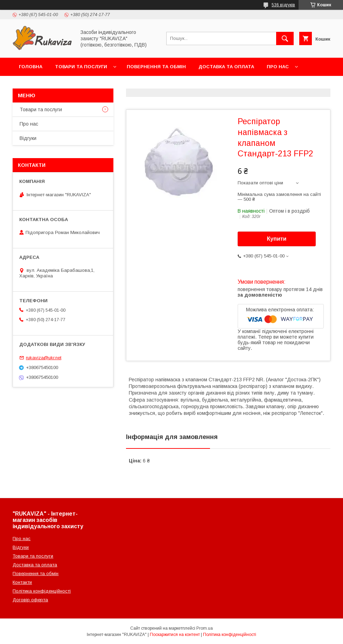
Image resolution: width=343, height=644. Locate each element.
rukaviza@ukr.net (44, 358)
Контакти (32, 85)
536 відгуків (283, 5)
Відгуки (28, 138)
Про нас (278, 67)
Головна (31, 67)
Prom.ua (205, 628)
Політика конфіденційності (42, 591)
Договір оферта (30, 600)
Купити (277, 239)
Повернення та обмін (156, 67)
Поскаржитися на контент (175, 635)
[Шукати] (285, 38)
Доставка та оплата (226, 67)
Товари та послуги (81, 67)
